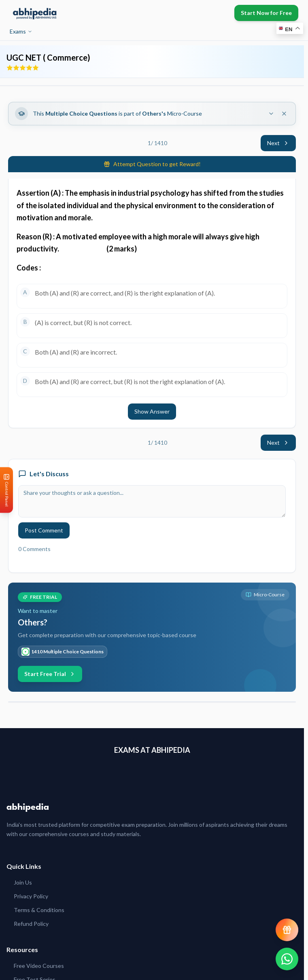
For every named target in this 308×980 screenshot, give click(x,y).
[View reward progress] (287, 930)
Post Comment (44, 530)
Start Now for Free (266, 13)
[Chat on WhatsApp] (287, 959)
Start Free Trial (50, 674)
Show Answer (152, 411)
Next (278, 143)
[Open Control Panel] (6, 490)
